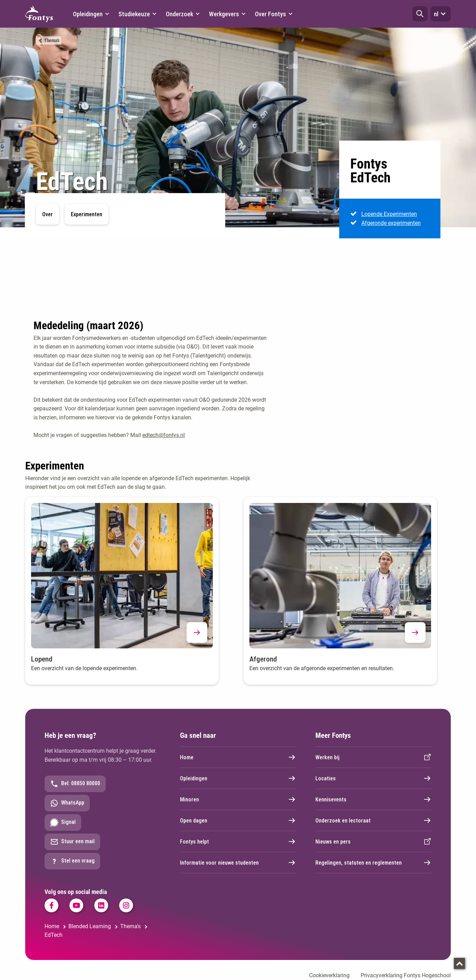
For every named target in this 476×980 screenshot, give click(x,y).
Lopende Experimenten (389, 214)
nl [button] (441, 14)
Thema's (52, 40)
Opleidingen (238, 778)
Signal (63, 822)
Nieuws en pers (373, 841)
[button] (420, 14)
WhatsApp (67, 803)
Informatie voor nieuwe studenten (238, 863)
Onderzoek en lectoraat (373, 820)
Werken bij (373, 757)
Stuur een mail (72, 842)
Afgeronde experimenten (391, 223)
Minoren (238, 799)
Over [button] (47, 214)
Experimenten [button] (87, 214)
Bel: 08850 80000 (75, 784)
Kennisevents (373, 799)
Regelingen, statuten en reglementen (373, 863)
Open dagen (238, 820)
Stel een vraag (72, 861)
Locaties (373, 778)
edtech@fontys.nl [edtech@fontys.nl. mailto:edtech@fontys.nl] (164, 435)
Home (238, 757)
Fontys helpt (238, 841)
